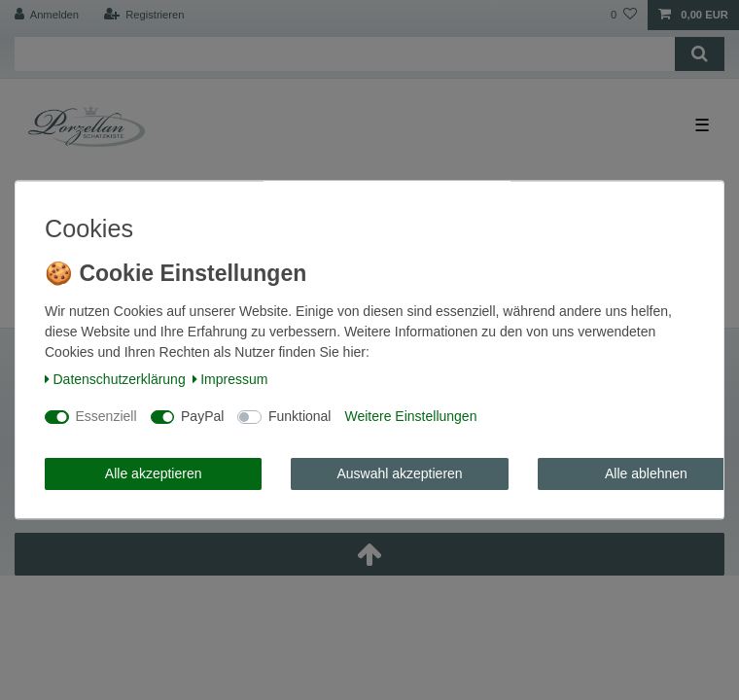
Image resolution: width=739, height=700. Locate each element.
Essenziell (106, 417)
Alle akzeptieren (154, 473)
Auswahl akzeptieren (399, 473)
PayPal (202, 417)
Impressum (230, 379)
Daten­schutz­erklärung (115, 379)
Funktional (300, 417)
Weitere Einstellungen (410, 417)
